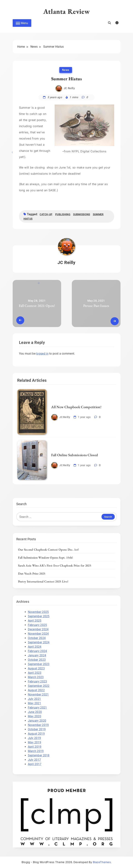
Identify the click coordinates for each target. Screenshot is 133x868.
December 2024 (38, 629)
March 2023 (36, 677)
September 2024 (39, 642)
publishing (63, 214)
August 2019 (36, 734)
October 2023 (37, 660)
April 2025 (35, 621)
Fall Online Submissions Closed (74, 455)
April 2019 (35, 747)
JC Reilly (69, 88)
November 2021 (38, 695)
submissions (82, 214)
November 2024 (38, 634)
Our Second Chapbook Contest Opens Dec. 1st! (48, 549)
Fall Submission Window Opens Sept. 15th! (46, 557)
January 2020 (37, 721)
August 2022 (36, 690)
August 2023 (36, 668)
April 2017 (35, 764)
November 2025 (38, 612)
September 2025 (39, 616)
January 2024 (37, 655)
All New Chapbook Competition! (76, 407)
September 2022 (39, 686)
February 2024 (37, 651)
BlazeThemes (102, 862)
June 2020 (35, 712)
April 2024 (35, 647)
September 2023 (39, 664)
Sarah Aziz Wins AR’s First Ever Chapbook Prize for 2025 (55, 565)
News (66, 70)
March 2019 (36, 751)
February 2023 (37, 681)
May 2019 (34, 742)
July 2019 (34, 738)
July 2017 (34, 760)
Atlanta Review (66, 11)
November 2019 (38, 725)
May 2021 (34, 703)
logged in (42, 354)
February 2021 (37, 708)
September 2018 (39, 755)
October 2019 (37, 729)
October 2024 (37, 638)
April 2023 (35, 673)
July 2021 (34, 699)
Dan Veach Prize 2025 (32, 573)
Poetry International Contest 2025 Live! (43, 581)
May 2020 (34, 716)
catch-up (46, 214)
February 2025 (37, 625)
